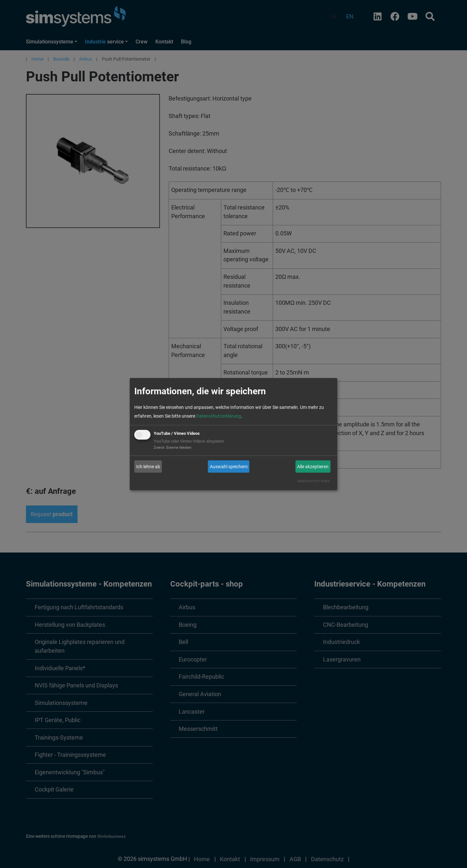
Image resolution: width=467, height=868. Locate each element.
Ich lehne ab (148, 467)
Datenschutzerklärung (219, 416)
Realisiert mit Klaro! (314, 481)
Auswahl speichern (229, 467)
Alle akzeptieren (313, 467)
